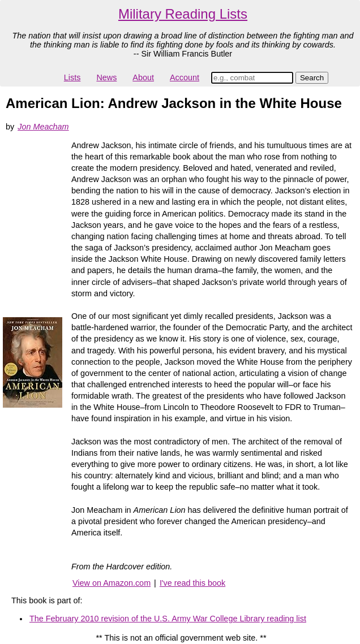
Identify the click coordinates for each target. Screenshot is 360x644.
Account (185, 77)
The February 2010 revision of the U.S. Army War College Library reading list (168, 619)
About (143, 77)
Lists (72, 77)
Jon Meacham (43, 127)
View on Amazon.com (112, 583)
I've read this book (192, 583)
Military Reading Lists (183, 14)
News (106, 77)
